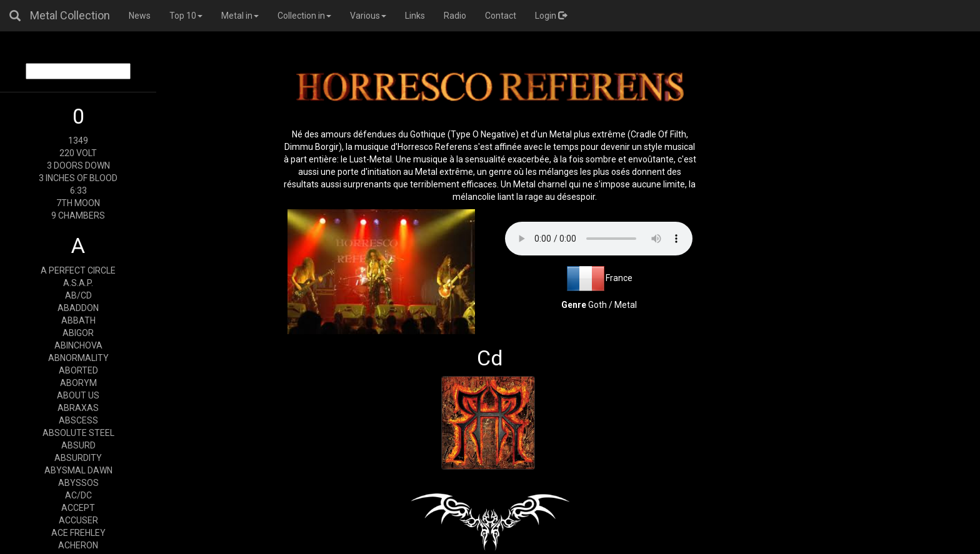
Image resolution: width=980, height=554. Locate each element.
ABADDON (78, 308)
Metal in (240, 16)
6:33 (78, 190)
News (140, 16)
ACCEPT (78, 508)
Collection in (304, 16)
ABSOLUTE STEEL (78, 433)
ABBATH (78, 320)
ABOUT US (78, 395)
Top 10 (186, 16)
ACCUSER (78, 520)
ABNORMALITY (78, 358)
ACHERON (78, 545)
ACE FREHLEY (78, 533)
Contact (501, 16)
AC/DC (78, 495)
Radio (455, 16)
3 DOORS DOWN (78, 166)
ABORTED (78, 370)
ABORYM (78, 383)
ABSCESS (78, 420)
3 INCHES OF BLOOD (78, 178)
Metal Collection (70, 15)
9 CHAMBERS (78, 215)
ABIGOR (78, 333)
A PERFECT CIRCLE (78, 270)
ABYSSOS (78, 483)
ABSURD (78, 445)
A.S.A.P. (78, 283)
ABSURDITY (78, 458)
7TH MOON (78, 203)
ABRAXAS (78, 408)
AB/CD (78, 295)
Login (551, 16)
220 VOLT (78, 153)
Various (368, 16)
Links (415, 16)
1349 (78, 141)
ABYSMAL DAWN (78, 470)
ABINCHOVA (78, 345)
